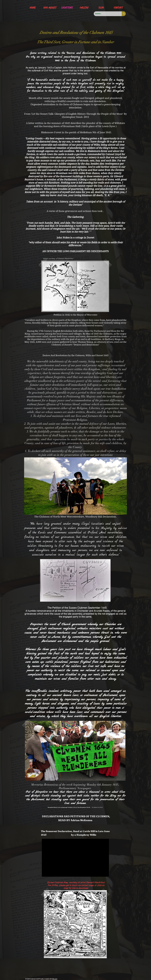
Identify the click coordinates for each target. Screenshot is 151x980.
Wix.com (55, 979)
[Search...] (106, 14)
